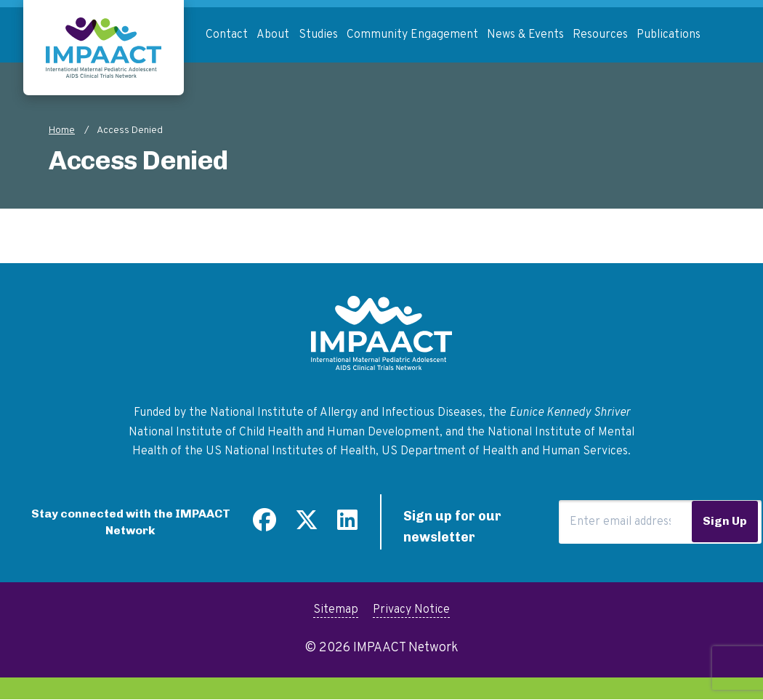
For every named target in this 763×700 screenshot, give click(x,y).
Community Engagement (412, 35)
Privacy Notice (411, 610)
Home (62, 130)
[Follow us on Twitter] (307, 526)
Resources (600, 35)
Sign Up (725, 521)
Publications (669, 35)
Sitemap (336, 610)
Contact (227, 35)
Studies (318, 35)
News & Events (525, 35)
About (273, 35)
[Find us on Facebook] (265, 526)
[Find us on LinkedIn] (347, 526)
